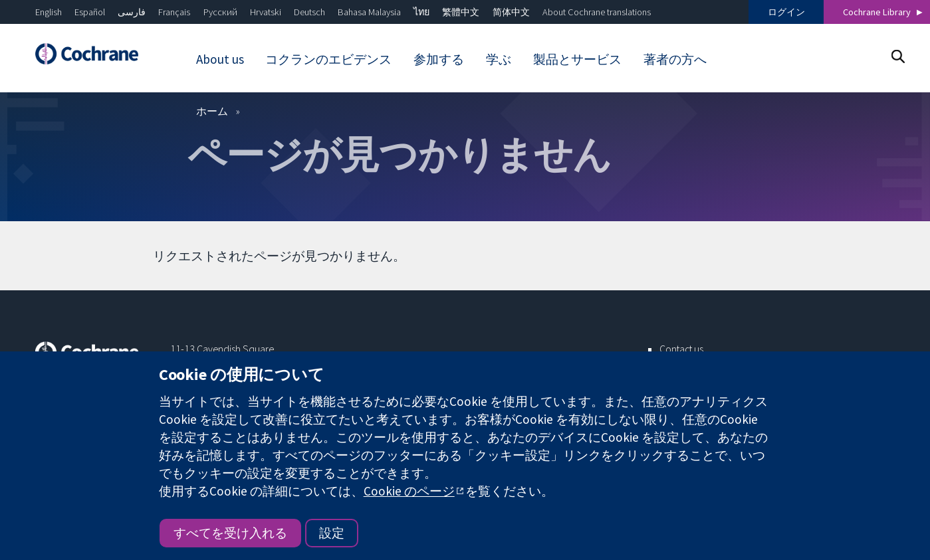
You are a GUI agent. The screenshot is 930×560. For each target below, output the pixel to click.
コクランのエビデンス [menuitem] (328, 59)
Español (90, 12)
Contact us (681, 349)
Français (174, 12)
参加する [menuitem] (439, 59)
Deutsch (309, 12)
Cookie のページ (409, 491)
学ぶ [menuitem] (499, 59)
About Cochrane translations (597, 12)
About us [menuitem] (220, 59)
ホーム (212, 111)
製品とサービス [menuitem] (577, 59)
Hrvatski (266, 12)
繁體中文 (461, 12)
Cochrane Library (877, 12)
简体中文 (511, 12)
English (49, 12)
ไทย (421, 12)
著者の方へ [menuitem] (675, 59)
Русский (220, 12)
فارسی (132, 12)
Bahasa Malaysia (369, 12)
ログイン (786, 12)
